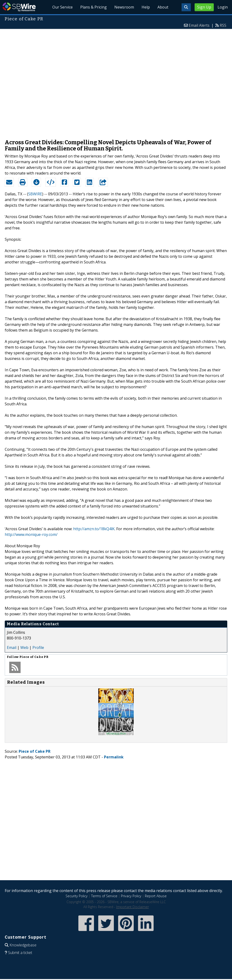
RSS (223, 25)
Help (146, 7)
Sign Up (204, 7)
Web (24, 647)
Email (12, 647)
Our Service (62, 7)
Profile (38, 647)
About (163, 7)
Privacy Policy (131, 896)
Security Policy (77, 896)
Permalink (114, 757)
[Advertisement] (55, 82)
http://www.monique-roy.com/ (31, 534)
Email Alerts (199, 25)
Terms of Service (104, 896)
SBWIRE (35, 194)
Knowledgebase (23, 945)
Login (223, 7)
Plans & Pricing (94, 7)
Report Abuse (156, 896)
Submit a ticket (20, 953)
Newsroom (124, 7)
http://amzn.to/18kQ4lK (94, 529)
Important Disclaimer (133, 907)
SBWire (19, 7)
